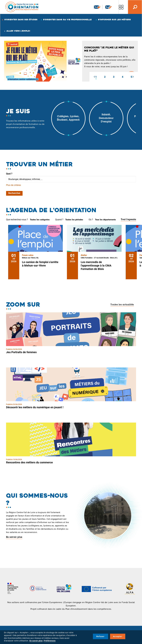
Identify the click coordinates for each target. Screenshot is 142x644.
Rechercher (14, 193)
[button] (94, 77)
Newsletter (97, 7)
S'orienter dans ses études (21, 20)
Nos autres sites (121, 7)
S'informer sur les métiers (114, 20)
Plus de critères (13, 185)
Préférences (50, 641)
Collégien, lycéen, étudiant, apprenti (68, 118)
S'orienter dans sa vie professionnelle (67, 20)
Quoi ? (9, 174)
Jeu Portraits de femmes (21, 352)
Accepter (118, 636)
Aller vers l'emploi (18, 31)
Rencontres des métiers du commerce (29, 462)
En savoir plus (14, 537)
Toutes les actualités (122, 305)
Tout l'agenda (128, 220)
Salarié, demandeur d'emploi (106, 118)
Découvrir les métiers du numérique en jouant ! (35, 407)
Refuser (100, 636)
